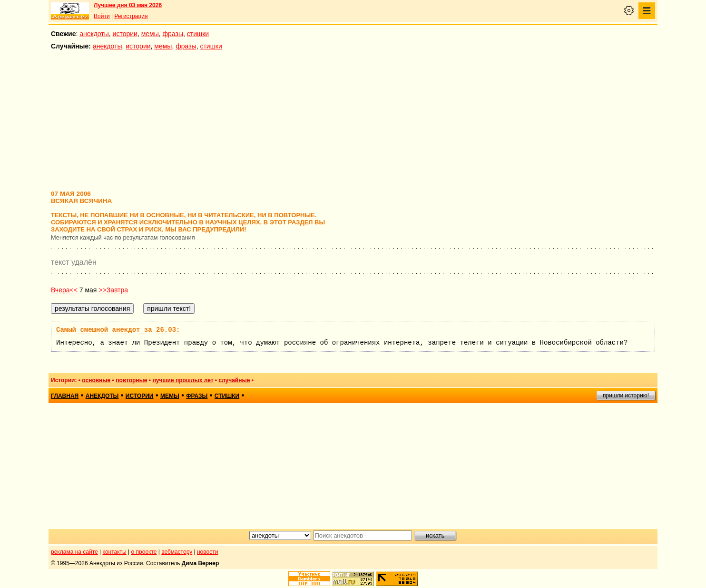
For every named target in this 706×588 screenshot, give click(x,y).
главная (65, 396)
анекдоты (94, 34)
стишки (198, 34)
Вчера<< (64, 290)
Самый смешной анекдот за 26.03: (118, 330)
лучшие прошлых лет (183, 380)
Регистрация (131, 16)
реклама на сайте (74, 552)
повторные (131, 380)
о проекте (144, 552)
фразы (173, 34)
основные (96, 380)
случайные (234, 380)
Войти (102, 16)
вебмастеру (177, 552)
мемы (150, 34)
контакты (115, 552)
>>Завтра (113, 290)
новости (207, 552)
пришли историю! (626, 395)
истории (125, 34)
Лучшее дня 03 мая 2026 (128, 5)
